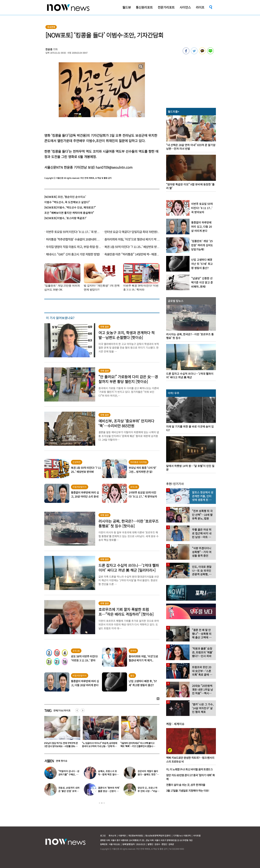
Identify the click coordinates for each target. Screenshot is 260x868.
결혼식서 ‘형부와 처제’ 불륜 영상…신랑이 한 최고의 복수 (109, 791)
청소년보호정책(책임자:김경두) (158, 836)
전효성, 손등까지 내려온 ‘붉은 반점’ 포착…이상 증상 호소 (69, 791)
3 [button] (104, 803)
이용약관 (122, 836)
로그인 (103, 836)
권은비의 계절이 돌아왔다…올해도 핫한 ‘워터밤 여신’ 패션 (148, 774)
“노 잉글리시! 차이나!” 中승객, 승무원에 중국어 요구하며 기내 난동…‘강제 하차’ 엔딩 (138, 746)
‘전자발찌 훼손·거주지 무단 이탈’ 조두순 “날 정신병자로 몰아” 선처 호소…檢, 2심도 (61, 746)
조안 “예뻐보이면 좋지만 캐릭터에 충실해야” (69, 213)
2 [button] (102, 803)
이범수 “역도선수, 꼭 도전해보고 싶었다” (67, 202)
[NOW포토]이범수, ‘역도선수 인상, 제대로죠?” (70, 207)
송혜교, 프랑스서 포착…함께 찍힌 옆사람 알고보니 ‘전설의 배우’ (109, 774)
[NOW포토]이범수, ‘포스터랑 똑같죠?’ (65, 218)
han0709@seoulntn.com (114, 167)
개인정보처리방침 (135, 836)
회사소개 (112, 836)
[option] (61, 733)
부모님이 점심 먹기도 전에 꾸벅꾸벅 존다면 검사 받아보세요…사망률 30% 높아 (99, 746)
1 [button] (99, 803)
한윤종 (49, 49)
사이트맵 (197, 836)
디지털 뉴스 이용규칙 (182, 836)
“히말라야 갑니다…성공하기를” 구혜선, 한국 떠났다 (69, 774)
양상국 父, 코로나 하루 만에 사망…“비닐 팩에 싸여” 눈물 (147, 791)
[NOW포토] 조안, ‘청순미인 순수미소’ (65, 197)
